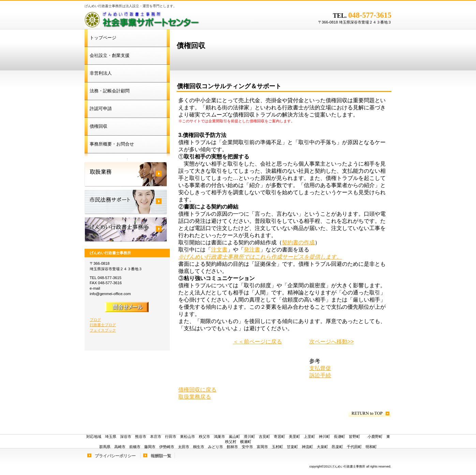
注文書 (219, 250)
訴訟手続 (320, 375)
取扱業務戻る (195, 397)
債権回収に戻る (197, 390)
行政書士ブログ (103, 325)
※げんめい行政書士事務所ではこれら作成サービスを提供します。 (260, 257)
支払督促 (320, 368)
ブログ (95, 320)
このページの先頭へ (370, 413)
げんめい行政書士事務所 (170, 19)
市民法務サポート (126, 202)
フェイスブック (103, 330)
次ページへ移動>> (332, 342)
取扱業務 (126, 174)
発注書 (252, 250)
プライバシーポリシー (115, 456)
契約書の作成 (298, 242)
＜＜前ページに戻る (257, 342)
